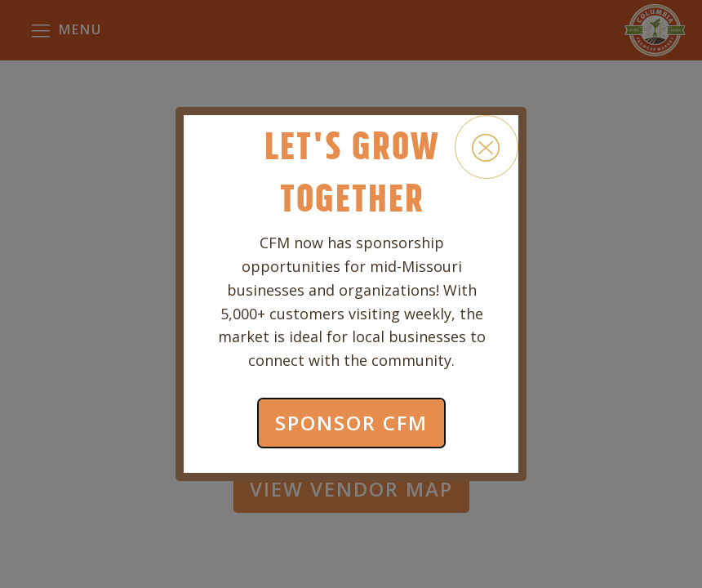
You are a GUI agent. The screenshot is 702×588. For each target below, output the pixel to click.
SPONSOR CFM (351, 423)
